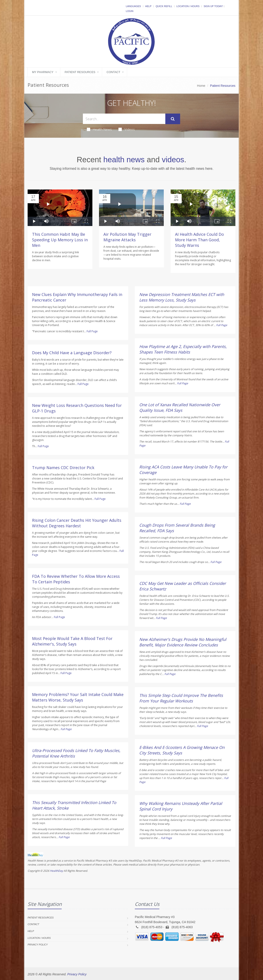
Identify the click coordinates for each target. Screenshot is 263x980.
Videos (127, 129)
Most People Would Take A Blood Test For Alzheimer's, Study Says (72, 641)
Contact (113, 72)
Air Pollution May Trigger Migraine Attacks (127, 237)
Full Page (92, 331)
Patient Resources (80, 72)
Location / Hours (188, 6)
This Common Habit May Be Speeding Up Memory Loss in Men (60, 240)
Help (148, 6)
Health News (99, 129)
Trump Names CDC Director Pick (63, 468)
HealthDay (56, 871)
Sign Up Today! (213, 6)
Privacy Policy (38, 945)
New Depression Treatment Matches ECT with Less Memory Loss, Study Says (182, 297)
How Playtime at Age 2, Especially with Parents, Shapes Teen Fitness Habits (183, 349)
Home (201, 86)
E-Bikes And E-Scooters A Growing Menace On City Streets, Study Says (182, 750)
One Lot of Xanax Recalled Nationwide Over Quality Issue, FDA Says (180, 407)
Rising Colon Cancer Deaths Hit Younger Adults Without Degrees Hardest (77, 523)
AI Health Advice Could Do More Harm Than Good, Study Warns (199, 240)
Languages (133, 6)
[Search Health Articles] (124, 119)
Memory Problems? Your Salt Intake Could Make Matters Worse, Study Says (78, 697)
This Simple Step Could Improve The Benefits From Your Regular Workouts (181, 698)
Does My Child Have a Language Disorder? (72, 353)
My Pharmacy (43, 72)
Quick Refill (164, 6)
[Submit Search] (173, 119)
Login (130, 11)
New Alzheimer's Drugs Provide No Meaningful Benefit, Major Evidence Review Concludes (183, 642)
